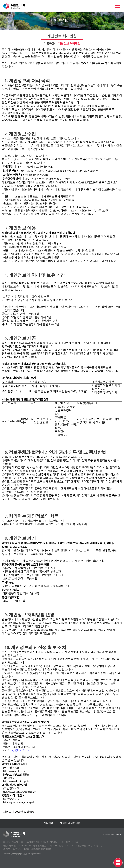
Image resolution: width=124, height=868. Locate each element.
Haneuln (118, 834)
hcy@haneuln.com (21, 750)
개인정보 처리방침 (69, 44)
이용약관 (49, 44)
